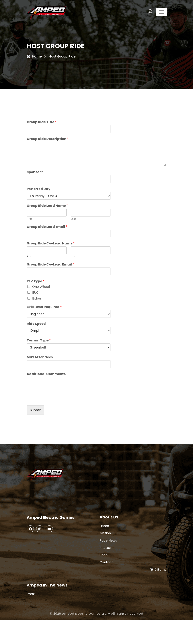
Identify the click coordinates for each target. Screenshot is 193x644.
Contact (106, 562)
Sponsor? (35, 172)
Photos (105, 548)
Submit (36, 410)
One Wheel (41, 287)
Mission (105, 533)
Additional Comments (46, 374)
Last (73, 219)
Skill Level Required (44, 307)
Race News (108, 540)
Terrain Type (39, 341)
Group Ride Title (42, 122)
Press (31, 594)
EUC (35, 293)
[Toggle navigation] (162, 12)
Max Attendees (40, 357)
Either (37, 298)
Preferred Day (39, 189)
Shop (104, 555)
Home (37, 56)
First (29, 219)
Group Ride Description (48, 139)
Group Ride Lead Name (47, 206)
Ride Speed (36, 324)
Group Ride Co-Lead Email (50, 265)
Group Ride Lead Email (47, 227)
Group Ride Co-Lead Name (51, 244)
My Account (150, 12)
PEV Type (36, 281)
